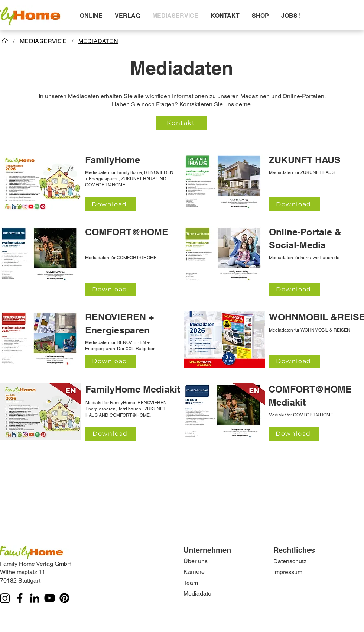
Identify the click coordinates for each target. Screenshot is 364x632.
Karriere (194, 572)
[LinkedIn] (35, 598)
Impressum (288, 572)
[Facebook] (20, 598)
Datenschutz (290, 561)
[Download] (110, 204)
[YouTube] (50, 598)
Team (191, 583)
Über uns (196, 561)
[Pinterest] (64, 598)
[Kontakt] (182, 123)
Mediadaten (199, 594)
